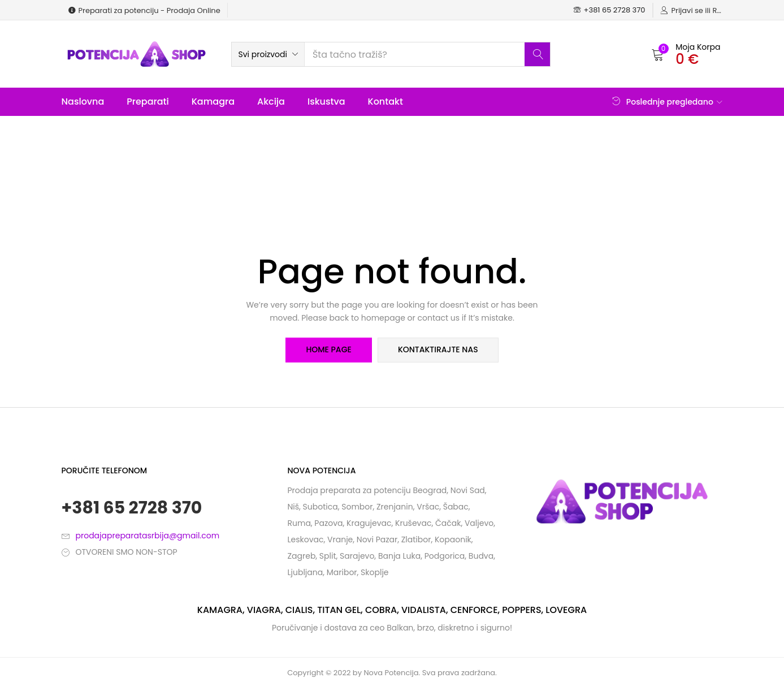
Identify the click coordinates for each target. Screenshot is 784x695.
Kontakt (385, 102)
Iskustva (326, 102)
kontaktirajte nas (438, 350)
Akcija (271, 102)
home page (328, 350)
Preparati (148, 102)
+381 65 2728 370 (132, 508)
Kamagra (213, 102)
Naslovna (83, 102)
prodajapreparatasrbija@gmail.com (148, 536)
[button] (268, 54)
